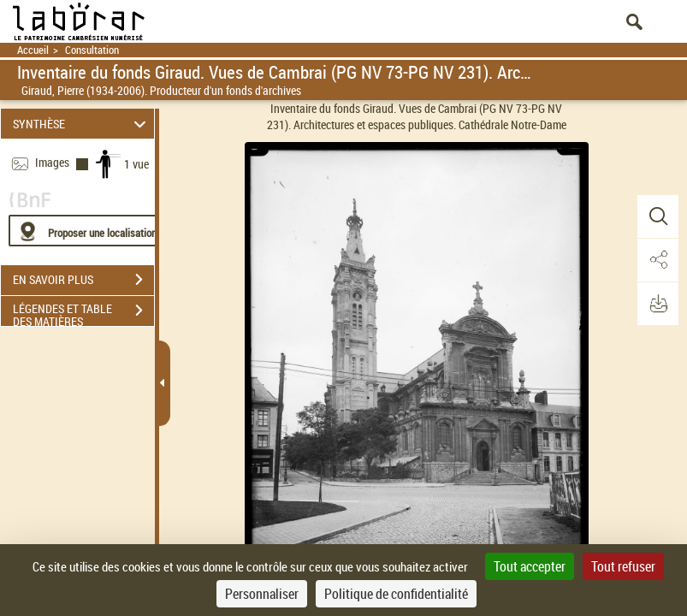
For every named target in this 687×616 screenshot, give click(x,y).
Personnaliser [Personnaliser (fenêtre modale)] (262, 594)
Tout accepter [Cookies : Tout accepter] (530, 566)
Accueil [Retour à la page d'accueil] (33, 50)
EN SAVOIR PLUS (83, 280)
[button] (657, 216)
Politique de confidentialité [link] (396, 594)
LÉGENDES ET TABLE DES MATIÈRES (83, 312)
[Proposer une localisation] (90, 231)
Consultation (92, 50)
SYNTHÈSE (82, 124)
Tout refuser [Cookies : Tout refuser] (623, 566)
